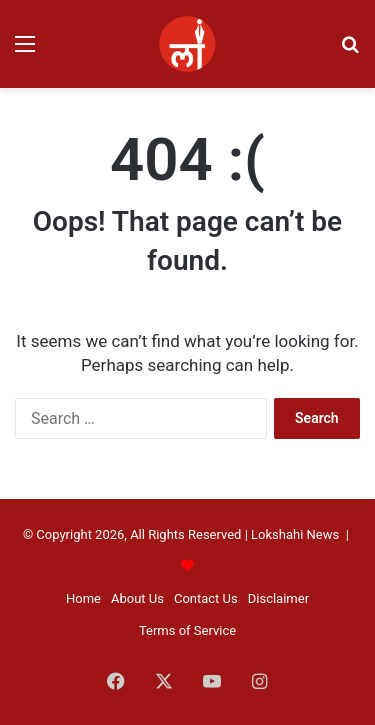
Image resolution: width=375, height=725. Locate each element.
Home (83, 598)
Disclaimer (278, 598)
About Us (137, 598)
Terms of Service (187, 630)
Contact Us (206, 598)
